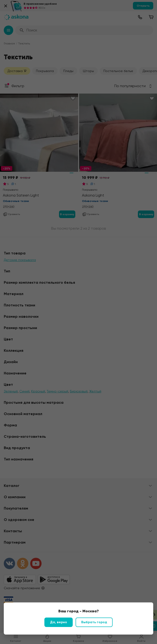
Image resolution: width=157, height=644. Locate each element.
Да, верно (59, 622)
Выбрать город (94, 622)
